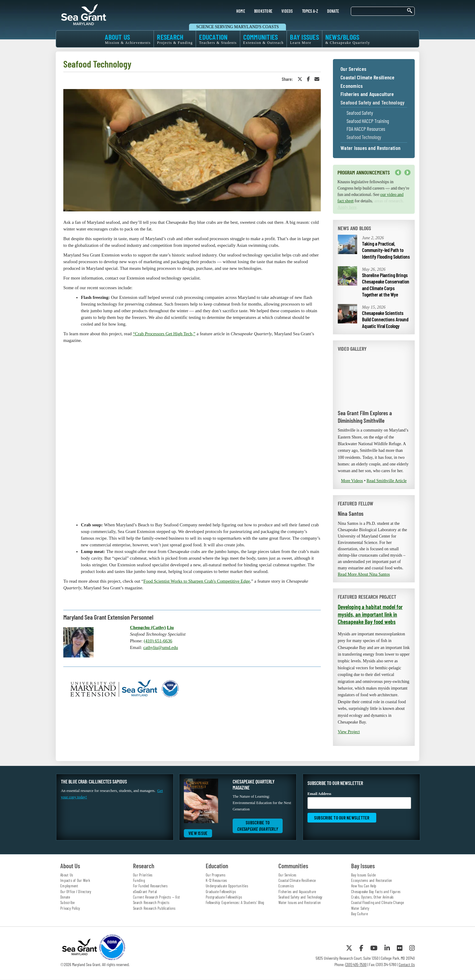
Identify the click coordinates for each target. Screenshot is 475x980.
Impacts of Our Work (75, 880)
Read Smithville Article (387, 481)
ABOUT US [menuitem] (128, 39)
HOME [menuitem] (241, 11)
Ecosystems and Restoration (372, 880)
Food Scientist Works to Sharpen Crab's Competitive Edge (197, 581)
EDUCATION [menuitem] (218, 39)
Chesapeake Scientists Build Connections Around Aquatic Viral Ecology (385, 319)
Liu (170, 627)
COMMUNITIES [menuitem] (264, 39)
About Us (67, 875)
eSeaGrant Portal (145, 892)
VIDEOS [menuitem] (287, 11)
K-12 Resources (216, 880)
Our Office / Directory (76, 892)
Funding (139, 880)
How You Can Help (364, 886)
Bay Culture (359, 914)
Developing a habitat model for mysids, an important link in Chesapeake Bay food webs (370, 614)
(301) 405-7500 (356, 964)
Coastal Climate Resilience (368, 78)
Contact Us (407, 964)
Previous (398, 173)
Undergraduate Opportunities (227, 886)
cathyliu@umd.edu (161, 647)
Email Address (359, 800)
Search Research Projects (151, 902)
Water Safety (360, 908)
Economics (352, 86)
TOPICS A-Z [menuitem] (310, 11)
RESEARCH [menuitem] (175, 39)
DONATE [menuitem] (333, 11)
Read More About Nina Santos (364, 574)
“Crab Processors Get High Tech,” (164, 334)
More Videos (352, 481)
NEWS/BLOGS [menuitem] (348, 39)
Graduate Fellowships (221, 892)
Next (407, 173)
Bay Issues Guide (363, 875)
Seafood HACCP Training (368, 121)
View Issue (198, 833)
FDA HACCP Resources (366, 129)
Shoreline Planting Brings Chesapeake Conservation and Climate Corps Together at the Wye (386, 285)
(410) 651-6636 (158, 641)
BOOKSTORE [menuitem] (263, 11)
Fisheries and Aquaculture (367, 94)
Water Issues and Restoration (370, 148)
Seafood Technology (364, 137)
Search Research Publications (154, 908)
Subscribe (67, 902)
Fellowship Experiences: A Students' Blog (235, 902)
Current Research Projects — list (156, 897)
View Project (349, 732)
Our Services (353, 69)
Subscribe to (258, 826)
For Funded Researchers (150, 886)
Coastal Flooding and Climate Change (377, 902)
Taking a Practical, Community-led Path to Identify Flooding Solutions (386, 250)
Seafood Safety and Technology (372, 103)
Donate (65, 897)
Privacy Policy (70, 908)
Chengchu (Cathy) (148, 627)
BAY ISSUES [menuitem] (304, 39)
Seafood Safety (360, 113)
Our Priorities (143, 875)
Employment (69, 886)
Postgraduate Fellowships (224, 897)
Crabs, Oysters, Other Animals (372, 897)
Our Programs (216, 875)
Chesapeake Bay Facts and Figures (376, 892)
